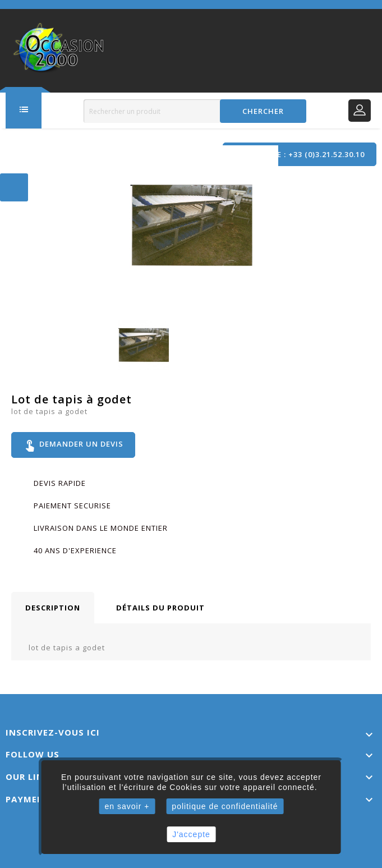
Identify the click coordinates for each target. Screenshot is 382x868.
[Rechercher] (195, 111)
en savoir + (127, 806)
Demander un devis (73, 445)
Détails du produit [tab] (160, 608)
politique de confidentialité (225, 806)
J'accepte (191, 834)
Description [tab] (53, 608)
